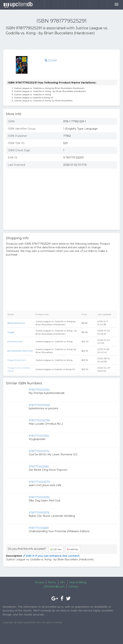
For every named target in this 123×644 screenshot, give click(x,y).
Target (11, 332)
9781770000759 (39, 420)
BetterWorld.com (16, 323)
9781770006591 (39, 528)
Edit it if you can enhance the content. (51, 556)
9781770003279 (39, 482)
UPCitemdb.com (54, 587)
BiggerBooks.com (17, 360)
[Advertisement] (48, 43)
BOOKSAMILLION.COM (20, 351)
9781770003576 (39, 513)
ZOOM (51, 61)
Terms (52, 582)
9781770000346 (39, 405)
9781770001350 (39, 436)
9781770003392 (39, 497)
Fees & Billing (78, 582)
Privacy (40, 582)
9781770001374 (39, 451)
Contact (74, 587)
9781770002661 (39, 467)
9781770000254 (39, 390)
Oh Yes (56, 549)
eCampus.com (15, 341)
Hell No (73, 549)
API (62, 582)
